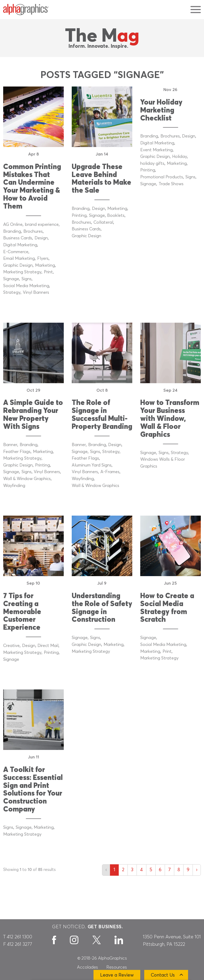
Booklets (116, 215)
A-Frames (110, 472)
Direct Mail (48, 646)
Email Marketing (19, 258)
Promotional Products (162, 177)
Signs (27, 279)
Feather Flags (17, 452)
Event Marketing (156, 150)
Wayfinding (14, 486)
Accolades (88, 967)
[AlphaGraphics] (26, 10)
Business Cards (18, 238)
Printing (79, 215)
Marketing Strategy (22, 272)
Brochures (33, 231)
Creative (11, 646)
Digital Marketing (20, 245)
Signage (11, 279)
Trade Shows (171, 184)
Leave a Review (117, 975)
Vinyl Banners (36, 292)
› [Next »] (197, 870)
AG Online (13, 225)
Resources (117, 967)
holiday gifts (152, 163)
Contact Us (163, 975)
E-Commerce (16, 252)
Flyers (43, 258)
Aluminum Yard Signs (92, 465)
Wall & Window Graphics (27, 479)
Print (48, 272)
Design (41, 238)
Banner (10, 445)
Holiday (180, 157)
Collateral (103, 222)
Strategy (12, 292)
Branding (12, 231)
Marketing (45, 265)
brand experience (42, 225)
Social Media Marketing (26, 286)
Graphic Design (18, 265)
